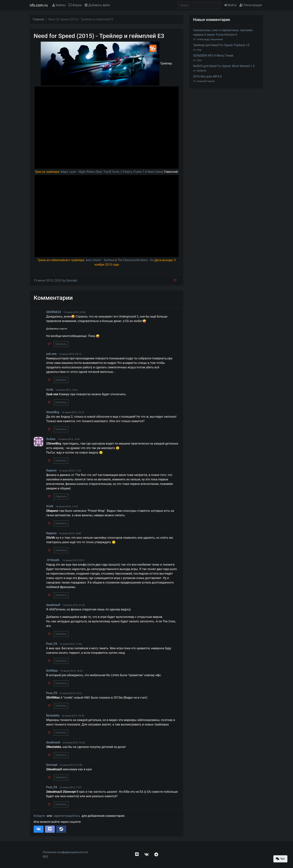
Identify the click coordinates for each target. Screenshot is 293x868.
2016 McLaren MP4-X (207, 76)
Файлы (59, 5)
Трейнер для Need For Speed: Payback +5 (221, 45)
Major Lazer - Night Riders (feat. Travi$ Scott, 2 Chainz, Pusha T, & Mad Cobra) (112, 172)
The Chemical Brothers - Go (135, 260)
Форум (75, 5)
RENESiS (202, 71)
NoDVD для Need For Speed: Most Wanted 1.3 (224, 66)
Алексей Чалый (206, 81)
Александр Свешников (210, 39)
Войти (230, 5)
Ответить (61, 344)
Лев (199, 50)
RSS (46, 857)
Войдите (40, 816)
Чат (280, 859)
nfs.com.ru (39, 5)
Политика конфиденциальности (65, 852)
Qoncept (72, 280)
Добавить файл (97, 5)
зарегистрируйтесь (67, 816)
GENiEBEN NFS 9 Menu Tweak (213, 56)
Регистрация (251, 5)
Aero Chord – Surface (100, 260)
